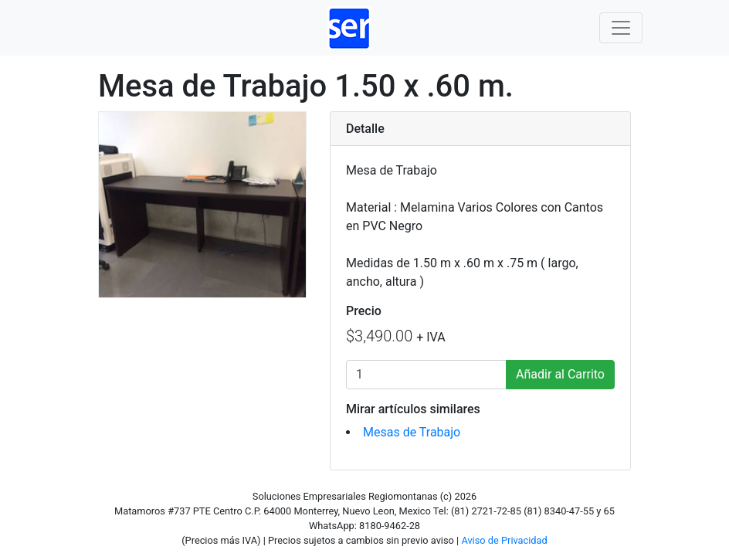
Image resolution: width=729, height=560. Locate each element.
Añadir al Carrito (560, 374)
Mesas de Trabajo (412, 432)
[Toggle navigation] (621, 28)
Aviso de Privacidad (504, 540)
